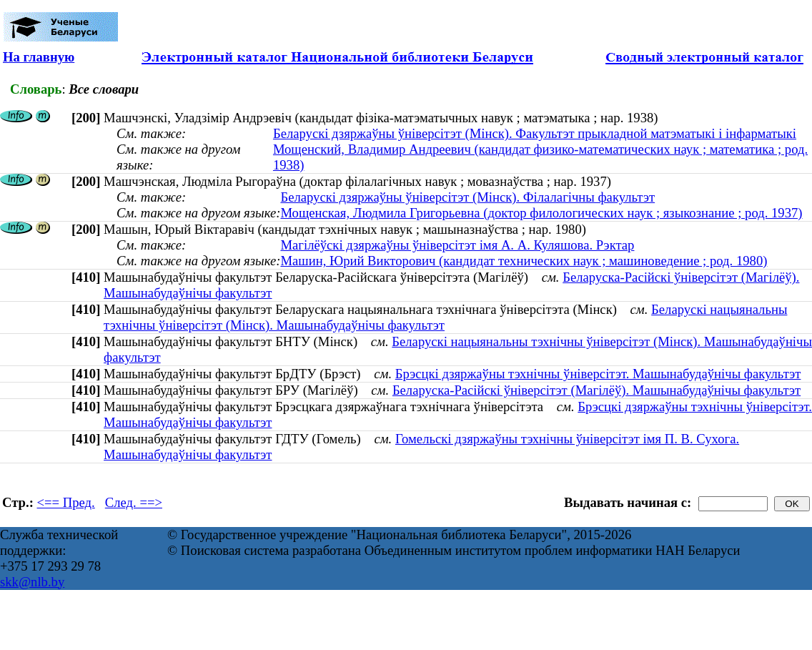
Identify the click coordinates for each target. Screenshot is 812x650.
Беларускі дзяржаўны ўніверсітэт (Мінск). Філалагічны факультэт (467, 197)
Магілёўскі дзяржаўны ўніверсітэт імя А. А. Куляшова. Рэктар (457, 245)
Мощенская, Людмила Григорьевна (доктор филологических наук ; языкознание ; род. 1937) (541, 213)
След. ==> (134, 502)
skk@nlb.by (32, 582)
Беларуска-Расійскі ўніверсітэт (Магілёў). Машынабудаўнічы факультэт (596, 390)
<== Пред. (66, 502)
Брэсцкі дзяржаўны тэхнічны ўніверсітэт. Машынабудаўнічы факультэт (598, 374)
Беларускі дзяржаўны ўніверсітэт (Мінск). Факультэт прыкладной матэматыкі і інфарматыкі (535, 133)
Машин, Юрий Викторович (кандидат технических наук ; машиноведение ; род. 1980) (524, 261)
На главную (39, 57)
